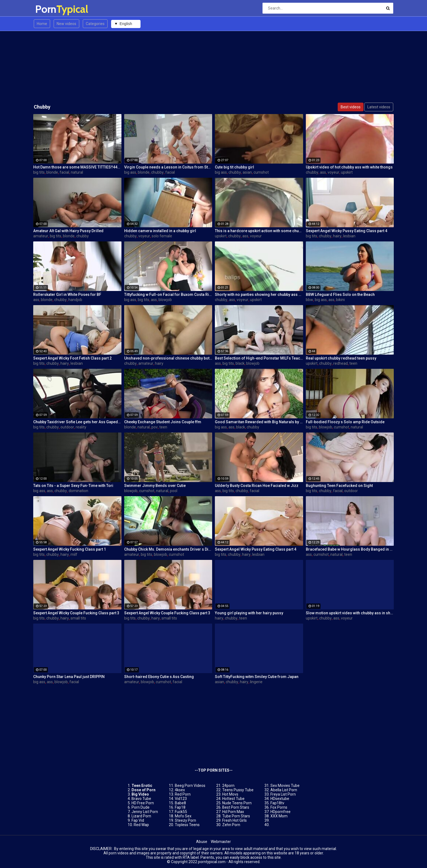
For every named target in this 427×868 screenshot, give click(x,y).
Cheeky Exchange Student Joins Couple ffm (163, 422)
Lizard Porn (141, 816)
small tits (78, 618)
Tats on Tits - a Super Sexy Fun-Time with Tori (73, 486)
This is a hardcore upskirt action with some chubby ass (259, 231)
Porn (49, 9)
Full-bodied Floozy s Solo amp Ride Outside (345, 422)
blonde (52, 172)
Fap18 (180, 807)
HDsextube (280, 799)
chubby (157, 172)
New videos (66, 24)
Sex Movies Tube (285, 786)
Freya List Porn (283, 794)
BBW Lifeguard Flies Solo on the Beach (340, 295)
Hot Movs (230, 794)
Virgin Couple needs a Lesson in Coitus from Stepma (168, 167)
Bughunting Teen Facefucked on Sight (339, 486)
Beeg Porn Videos (190, 786)
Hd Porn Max (233, 812)
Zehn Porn (231, 825)
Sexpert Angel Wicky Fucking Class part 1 (70, 549)
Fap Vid (138, 820)
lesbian (349, 236)
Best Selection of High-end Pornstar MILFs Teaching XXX (259, 358)
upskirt (347, 172)
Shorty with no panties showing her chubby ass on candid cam (259, 295)
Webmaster (221, 842)
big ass (130, 172)
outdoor (67, 427)
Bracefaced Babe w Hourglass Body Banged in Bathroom (350, 549)
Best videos (351, 107)
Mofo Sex (183, 816)
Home (42, 24)
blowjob (165, 300)
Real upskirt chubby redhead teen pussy (341, 358)
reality (81, 427)
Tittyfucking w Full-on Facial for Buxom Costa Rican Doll (168, 295)
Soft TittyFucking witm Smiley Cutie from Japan (257, 677)
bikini (340, 300)
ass (323, 172)
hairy (337, 236)
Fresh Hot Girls (234, 820)
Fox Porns (279, 807)
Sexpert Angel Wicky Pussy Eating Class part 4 (347, 231)
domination (78, 491)
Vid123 (181, 799)
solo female (162, 236)
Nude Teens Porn (237, 803)
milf (74, 554)
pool (174, 491)
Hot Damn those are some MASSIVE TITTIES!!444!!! (77, 167)
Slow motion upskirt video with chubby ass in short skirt (350, 613)
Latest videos (379, 107)
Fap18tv (277, 803)
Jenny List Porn (145, 812)
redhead (341, 363)
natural (77, 172)
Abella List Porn (284, 790)
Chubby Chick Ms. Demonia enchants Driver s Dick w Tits (168, 549)
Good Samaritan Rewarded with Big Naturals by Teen (259, 422)
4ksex (180, 790)
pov (155, 427)
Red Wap (141, 825)
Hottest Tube (233, 799)
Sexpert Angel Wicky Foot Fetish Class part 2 (72, 358)
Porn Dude (141, 807)
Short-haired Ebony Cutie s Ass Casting (159, 677)
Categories (95, 24)
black (240, 363)
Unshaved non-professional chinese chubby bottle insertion (168, 358)
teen (353, 363)
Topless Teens (187, 825)
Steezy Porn (185, 820)
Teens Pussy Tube (238, 790)
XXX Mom (279, 816)
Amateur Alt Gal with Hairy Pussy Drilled (68, 231)
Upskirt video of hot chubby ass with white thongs (349, 167)
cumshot (261, 172)
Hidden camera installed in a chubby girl (160, 231)
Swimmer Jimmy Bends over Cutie (155, 486)
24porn (228, 786)
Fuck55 (181, 812)
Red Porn (183, 794)
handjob (75, 300)
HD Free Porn (143, 803)
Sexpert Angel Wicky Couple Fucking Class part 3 (76, 613)
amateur (41, 236)
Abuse (202, 842)
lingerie (256, 682)
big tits (39, 172)
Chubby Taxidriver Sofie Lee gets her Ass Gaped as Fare (77, 422)
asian (247, 172)
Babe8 (180, 803)
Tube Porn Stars (236, 816)
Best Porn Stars (236, 807)
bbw (309, 300)
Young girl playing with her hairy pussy (249, 613)
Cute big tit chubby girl (234, 167)
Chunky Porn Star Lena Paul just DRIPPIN (69, 677)
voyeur (333, 172)
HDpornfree (280, 812)
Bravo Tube (141, 799)
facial (64, 172)
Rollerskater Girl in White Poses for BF (67, 295)
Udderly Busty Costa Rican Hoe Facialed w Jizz (257, 486)
